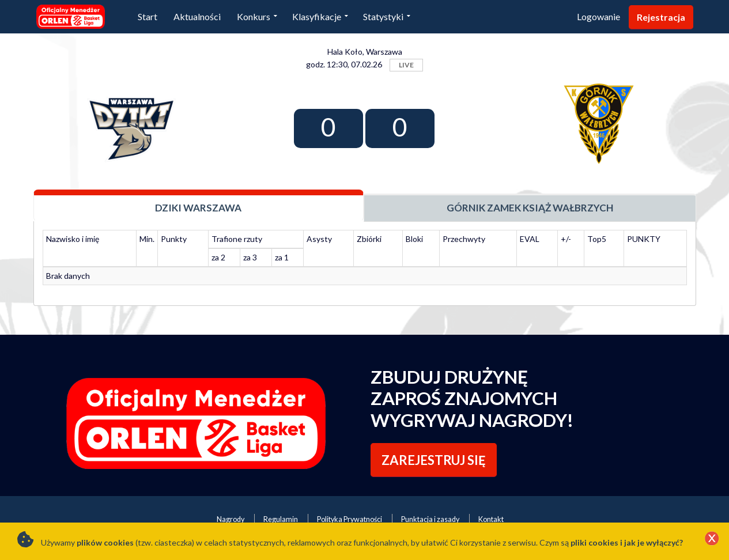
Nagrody (231, 519)
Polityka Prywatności (350, 519)
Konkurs (254, 16)
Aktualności (197, 16)
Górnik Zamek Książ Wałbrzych (530, 208)
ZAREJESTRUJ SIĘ (434, 460)
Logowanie (598, 16)
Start (148, 16)
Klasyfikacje (317, 16)
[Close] (712, 539)
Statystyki (383, 16)
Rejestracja (661, 17)
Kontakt (491, 519)
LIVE (406, 65)
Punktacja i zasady (430, 519)
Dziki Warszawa (198, 208)
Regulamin (281, 519)
